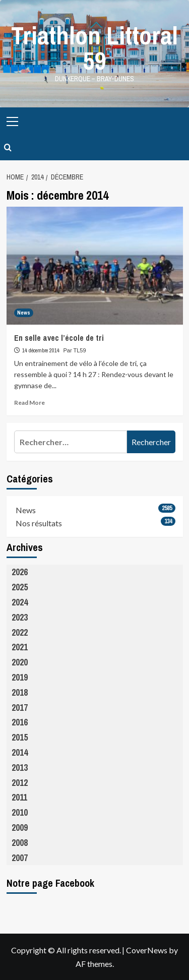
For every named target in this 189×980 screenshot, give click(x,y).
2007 (20, 858)
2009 (20, 828)
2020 (20, 662)
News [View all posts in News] (24, 313)
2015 (20, 737)
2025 (20, 587)
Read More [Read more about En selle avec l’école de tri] (29, 403)
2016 (20, 722)
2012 (20, 783)
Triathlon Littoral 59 (94, 48)
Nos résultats (39, 523)
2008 (20, 843)
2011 (19, 797)
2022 (20, 632)
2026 (20, 572)
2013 (20, 768)
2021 (20, 647)
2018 (20, 692)
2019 (20, 677)
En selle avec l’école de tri (59, 338)
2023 (20, 617)
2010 (20, 812)
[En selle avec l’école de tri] (95, 265)
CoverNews (147, 950)
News (26, 510)
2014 (20, 752)
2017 (20, 708)
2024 (20, 602)
